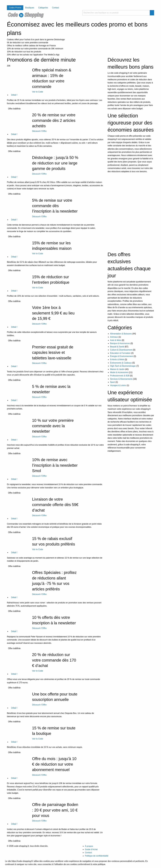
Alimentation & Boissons (121, 334)
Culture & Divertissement (121, 350)
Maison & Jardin (117, 369)
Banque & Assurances (120, 343)
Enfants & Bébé (117, 360)
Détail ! (13, 95)
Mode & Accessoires (119, 372)
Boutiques (30, 8)
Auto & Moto (116, 340)
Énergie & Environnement (122, 356)
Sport (112, 382)
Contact (55, 8)
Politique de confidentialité (97, 856)
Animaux (114, 337)
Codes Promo (15, 8)
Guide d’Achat (91, 849)
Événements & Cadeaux (121, 363)
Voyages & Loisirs (118, 385)
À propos (89, 846)
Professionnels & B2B (120, 376)
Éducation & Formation (120, 353)
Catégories (43, 8)
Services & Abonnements (121, 379)
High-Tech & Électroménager (123, 366)
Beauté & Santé (117, 347)
